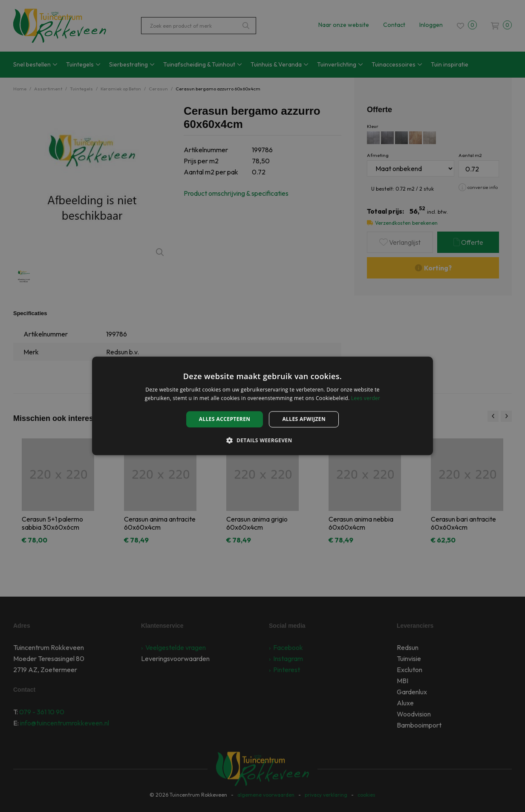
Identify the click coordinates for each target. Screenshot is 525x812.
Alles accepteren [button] (225, 419)
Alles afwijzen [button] (304, 419)
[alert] (262, 406)
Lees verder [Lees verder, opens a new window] (366, 399)
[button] (262, 441)
